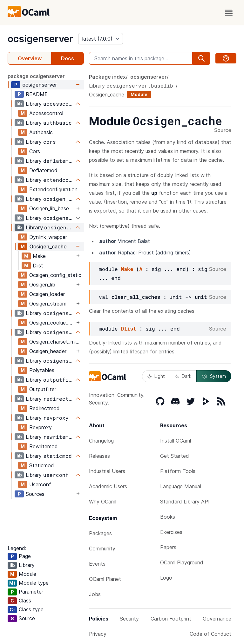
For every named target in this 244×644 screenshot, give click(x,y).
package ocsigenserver (36, 76)
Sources (35, 494)
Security (129, 619)
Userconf (40, 484)
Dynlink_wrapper (48, 237)
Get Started (175, 456)
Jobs (95, 594)
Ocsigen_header (48, 351)
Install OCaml (176, 441)
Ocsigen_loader (47, 294)
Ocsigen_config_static (55, 275)
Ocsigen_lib (42, 285)
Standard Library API (185, 502)
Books (168, 517)
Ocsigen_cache (48, 246)
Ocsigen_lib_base (49, 208)
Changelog (101, 441)
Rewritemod (44, 446)
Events (97, 564)
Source (223, 130)
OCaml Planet (105, 579)
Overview (30, 58)
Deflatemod (43, 170)
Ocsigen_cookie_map (52, 323)
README (37, 94)
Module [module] (139, 94)
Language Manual (181, 486)
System (214, 376)
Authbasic (41, 132)
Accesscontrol (46, 113)
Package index (107, 77)
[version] (101, 39)
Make (39, 256)
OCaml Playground (182, 562)
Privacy (98, 634)
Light (156, 376)
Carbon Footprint (171, 619)
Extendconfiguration (53, 189)
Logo (166, 578)
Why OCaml (103, 502)
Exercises (171, 532)
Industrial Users (107, 471)
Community (102, 549)
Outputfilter (43, 389)
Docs (68, 58)
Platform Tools (178, 471)
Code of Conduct (210, 634)
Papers (168, 547)
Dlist (38, 266)
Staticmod (42, 465)
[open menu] (229, 13)
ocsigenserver (40, 39)
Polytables (42, 370)
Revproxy (41, 427)
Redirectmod (44, 408)
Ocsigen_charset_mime (56, 342)
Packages (100, 533)
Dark (183, 376)
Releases (99, 456)
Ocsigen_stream (48, 304)
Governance (217, 619)
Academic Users (108, 486)
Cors (35, 151)
